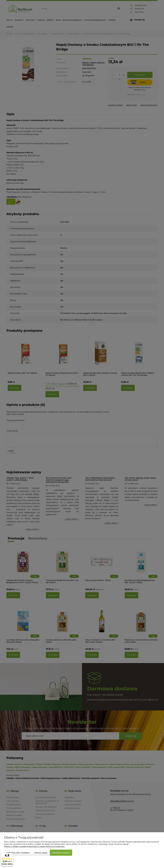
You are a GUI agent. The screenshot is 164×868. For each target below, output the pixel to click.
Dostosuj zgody (41, 853)
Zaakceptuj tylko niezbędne (18, 853)
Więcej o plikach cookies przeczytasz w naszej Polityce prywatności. (34, 846)
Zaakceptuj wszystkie (61, 853)
